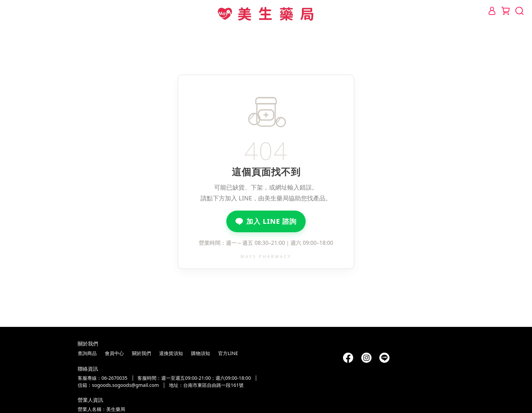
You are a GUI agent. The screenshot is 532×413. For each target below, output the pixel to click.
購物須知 (201, 353)
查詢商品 (87, 353)
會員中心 (114, 353)
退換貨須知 (171, 353)
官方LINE (228, 353)
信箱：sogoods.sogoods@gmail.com (118, 385)
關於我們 (141, 353)
